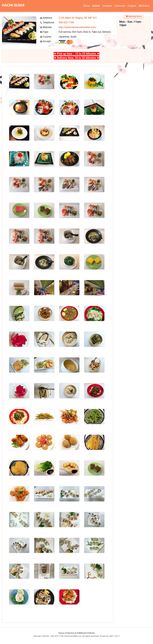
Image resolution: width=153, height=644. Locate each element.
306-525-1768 (66, 22)
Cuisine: (46, 37)
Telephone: (47, 22)
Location (107, 6)
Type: (44, 32)
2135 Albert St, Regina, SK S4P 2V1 (78, 18)
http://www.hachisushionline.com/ (78, 27)
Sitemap (37, 636)
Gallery (96, 6)
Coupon (132, 6)
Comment (120, 6)
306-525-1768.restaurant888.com (66, 636)
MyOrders (144, 6)
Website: (46, 27)
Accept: (46, 41)
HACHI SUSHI (13, 5)
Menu (87, 6)
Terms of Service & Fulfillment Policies (77, 633)
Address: (46, 18)
